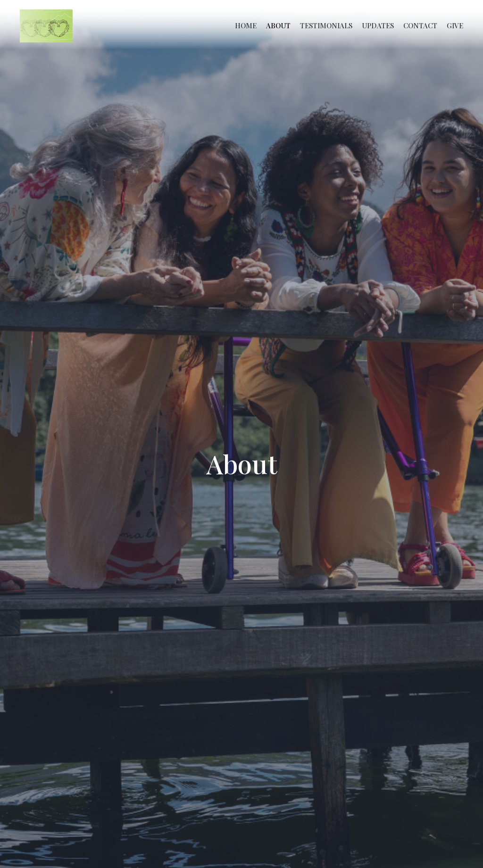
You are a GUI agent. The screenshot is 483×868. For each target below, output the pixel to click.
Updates (378, 25)
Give (455, 25)
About (278, 25)
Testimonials (326, 25)
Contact (420, 25)
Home (246, 25)
